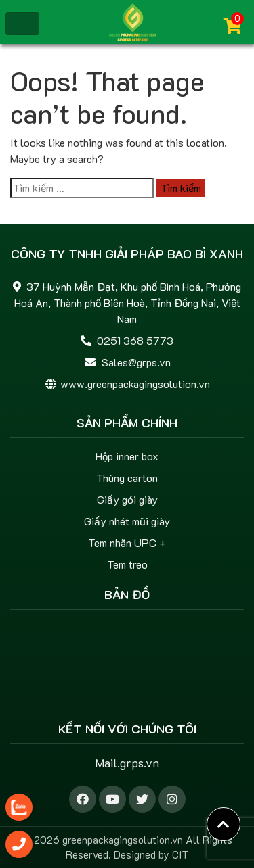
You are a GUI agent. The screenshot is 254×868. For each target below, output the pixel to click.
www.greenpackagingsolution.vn (135, 384)
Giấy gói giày (127, 499)
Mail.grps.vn (127, 763)
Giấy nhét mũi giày (127, 521)
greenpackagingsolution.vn (123, 840)
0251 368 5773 (135, 340)
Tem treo (127, 564)
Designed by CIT (151, 854)
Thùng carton (127, 478)
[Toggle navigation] (22, 24)
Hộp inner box (127, 456)
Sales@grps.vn (136, 362)
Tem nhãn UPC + (127, 542)
